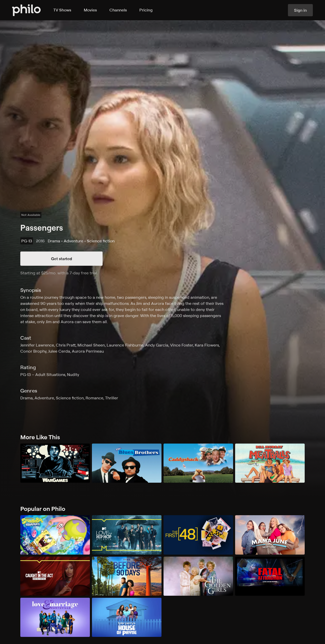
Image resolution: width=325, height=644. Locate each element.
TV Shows (62, 10)
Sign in (300, 10)
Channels (118, 10)
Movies (90, 10)
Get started (62, 259)
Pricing (146, 10)
